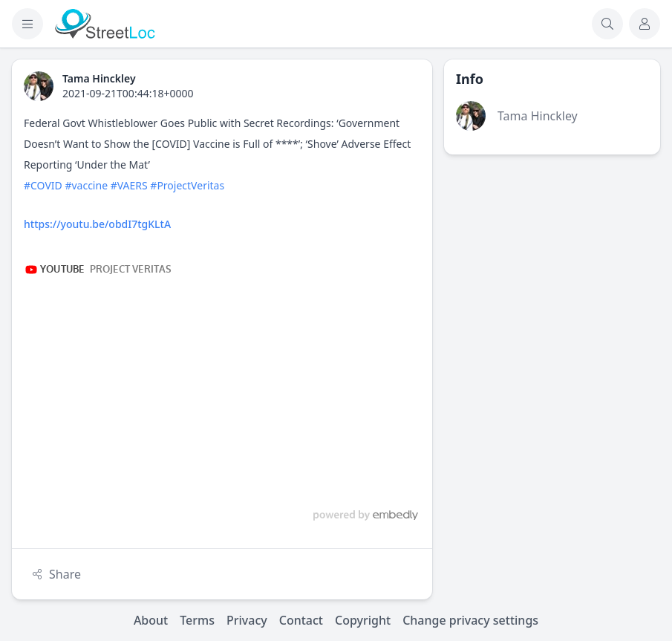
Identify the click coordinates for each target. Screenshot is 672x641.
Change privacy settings (470, 620)
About (151, 620)
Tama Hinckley (538, 116)
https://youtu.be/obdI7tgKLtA (97, 224)
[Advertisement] (552, 259)
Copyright (363, 620)
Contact (301, 620)
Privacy (247, 620)
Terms (197, 620)
